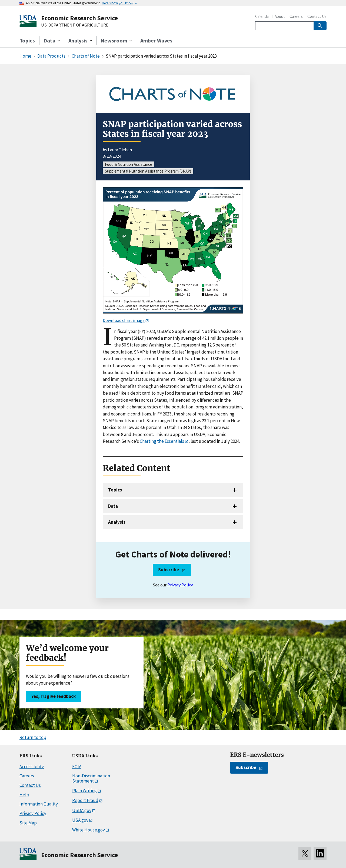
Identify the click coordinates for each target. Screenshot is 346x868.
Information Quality (39, 804)
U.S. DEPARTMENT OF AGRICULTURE (75, 25)
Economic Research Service (79, 18)
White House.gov (89, 830)
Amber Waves (156, 40)
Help (24, 795)
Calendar (263, 16)
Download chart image (124, 320)
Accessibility (32, 767)
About (280, 16)
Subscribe (169, 570)
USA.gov (80, 820)
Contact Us (317, 16)
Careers (296, 16)
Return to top (33, 737)
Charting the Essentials (162, 441)
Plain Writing (84, 791)
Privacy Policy (180, 585)
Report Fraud (85, 800)
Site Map (28, 823)
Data (113, 506)
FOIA (77, 767)
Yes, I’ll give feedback (54, 696)
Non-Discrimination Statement (91, 778)
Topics (27, 40)
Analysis (117, 522)
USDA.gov (82, 810)
